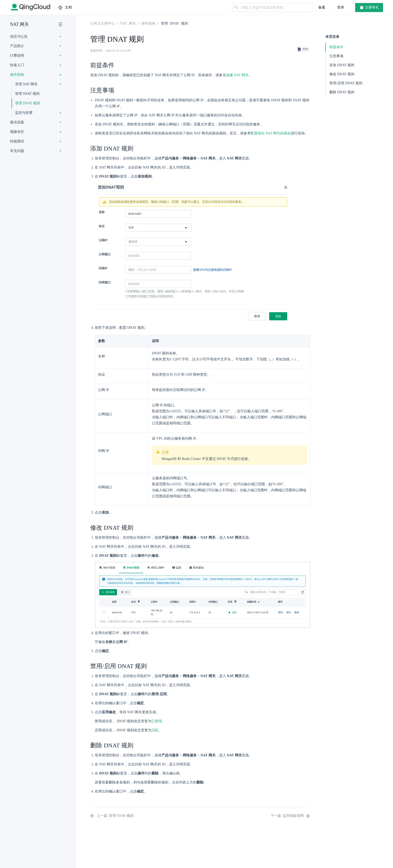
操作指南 (17, 75)
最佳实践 (17, 122)
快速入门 (17, 65)
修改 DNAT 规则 (342, 74)
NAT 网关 (19, 24)
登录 (340, 7)
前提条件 (336, 47)
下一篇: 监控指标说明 (290, 816)
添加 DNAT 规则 (342, 65)
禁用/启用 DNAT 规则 (346, 83)
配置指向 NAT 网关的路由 (271, 133)
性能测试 (17, 141)
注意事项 (336, 56)
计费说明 (17, 56)
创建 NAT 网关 (237, 75)
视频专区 (17, 132)
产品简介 (17, 46)
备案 (322, 7)
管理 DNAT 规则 (28, 103)
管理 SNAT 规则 (27, 94)
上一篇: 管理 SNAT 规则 (112, 816)
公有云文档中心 (103, 23)
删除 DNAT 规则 (342, 92)
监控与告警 (24, 113)
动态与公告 (19, 36)
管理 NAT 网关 (26, 84)
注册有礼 (369, 8)
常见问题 (17, 151)
